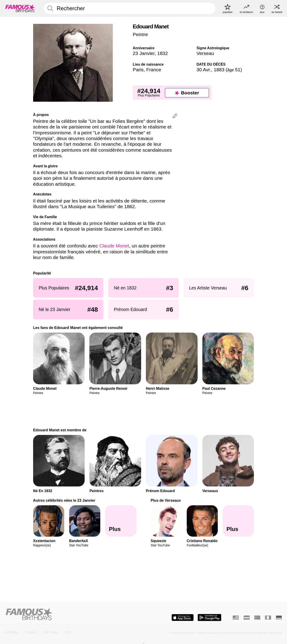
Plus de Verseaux (166, 500)
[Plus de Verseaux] (238, 521)
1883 (219, 70)
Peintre (140, 34)
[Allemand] (279, 618)
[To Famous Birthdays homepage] (20, 8)
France (154, 70)
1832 (163, 53)
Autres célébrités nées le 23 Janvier (64, 500)
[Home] (73, 614)
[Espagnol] (247, 618)
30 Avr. (204, 70)
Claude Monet (114, 246)
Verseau (205, 53)
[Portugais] (257, 618)
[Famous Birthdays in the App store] (183, 618)
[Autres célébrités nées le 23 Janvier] (121, 521)
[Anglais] (236, 618)
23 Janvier (144, 53)
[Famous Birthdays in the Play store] (210, 618)
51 (234, 70)
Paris (138, 70)
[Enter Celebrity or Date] (130, 8)
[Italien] (268, 618)
